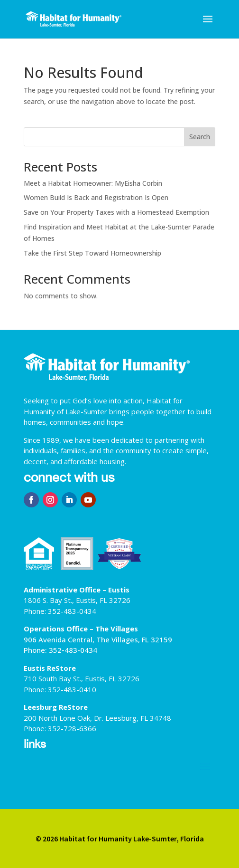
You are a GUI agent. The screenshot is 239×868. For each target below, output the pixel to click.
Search (200, 137)
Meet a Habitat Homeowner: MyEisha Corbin (93, 183)
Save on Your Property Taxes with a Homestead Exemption (116, 212)
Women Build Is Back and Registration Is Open (96, 197)
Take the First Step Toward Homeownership (92, 253)
